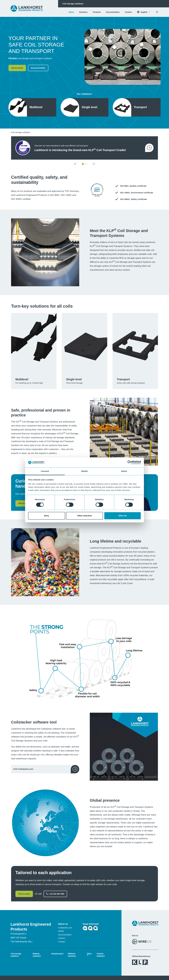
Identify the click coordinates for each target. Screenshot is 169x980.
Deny (47, 516)
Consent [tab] (45, 471)
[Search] (157, 12)
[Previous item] (75, 164)
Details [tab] (84, 471)
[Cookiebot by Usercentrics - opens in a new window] (129, 462)
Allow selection (85, 516)
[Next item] (94, 164)
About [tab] (124, 471)
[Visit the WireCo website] (142, 941)
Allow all (123, 516)
